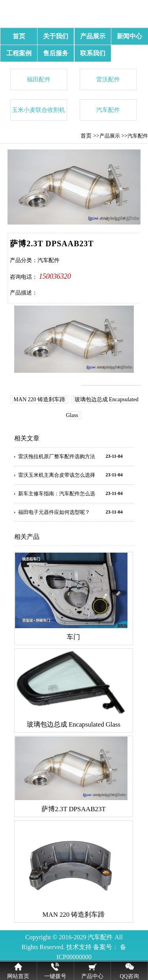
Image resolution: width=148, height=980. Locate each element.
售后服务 (56, 53)
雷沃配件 (108, 79)
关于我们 (56, 36)
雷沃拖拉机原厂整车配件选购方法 (57, 456)
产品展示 (93, 36)
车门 (73, 637)
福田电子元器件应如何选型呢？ (54, 512)
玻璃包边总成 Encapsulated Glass (74, 724)
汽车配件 (108, 110)
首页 (19, 36)
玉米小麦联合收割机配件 (38, 113)
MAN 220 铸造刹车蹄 (39, 399)
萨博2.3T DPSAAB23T (73, 809)
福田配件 (39, 79)
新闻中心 (129, 36)
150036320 (55, 276)
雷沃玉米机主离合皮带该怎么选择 (57, 475)
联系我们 (93, 53)
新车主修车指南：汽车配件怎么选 (57, 494)
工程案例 (19, 53)
